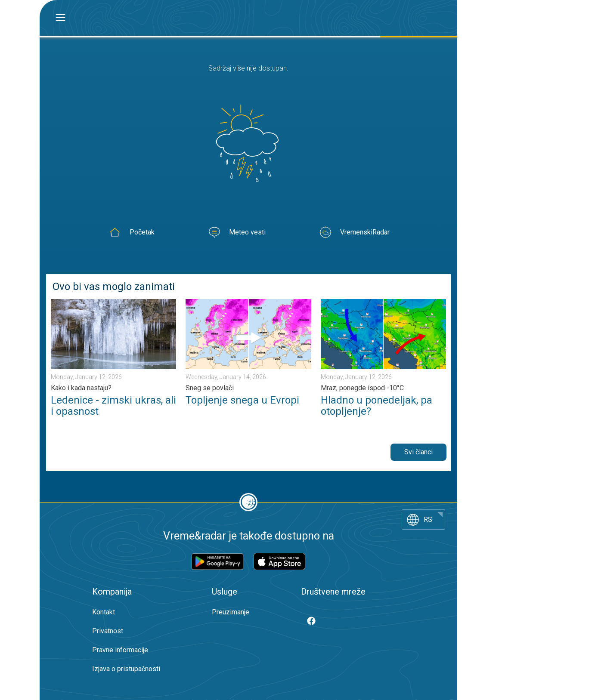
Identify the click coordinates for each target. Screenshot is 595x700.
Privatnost (108, 631)
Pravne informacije (120, 650)
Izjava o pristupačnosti (126, 669)
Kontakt (104, 612)
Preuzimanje (231, 612)
